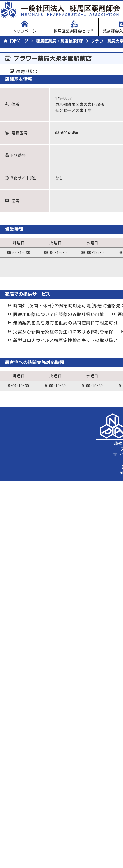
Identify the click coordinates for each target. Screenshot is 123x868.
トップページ (25, 27)
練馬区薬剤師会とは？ (74, 27)
